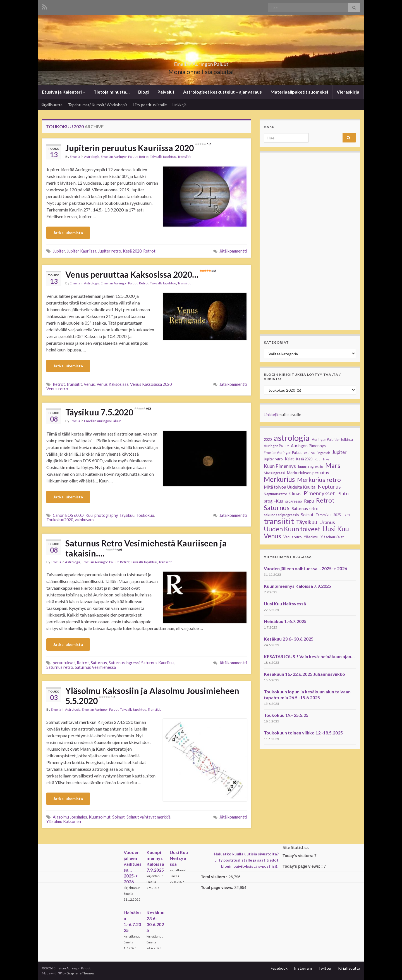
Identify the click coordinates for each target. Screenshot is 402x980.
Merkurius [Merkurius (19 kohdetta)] (279, 479)
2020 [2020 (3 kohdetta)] (268, 440)
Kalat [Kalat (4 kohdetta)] (289, 459)
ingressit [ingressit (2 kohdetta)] (324, 453)
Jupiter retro (110, 251)
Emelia (75, 157)
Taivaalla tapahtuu (163, 157)
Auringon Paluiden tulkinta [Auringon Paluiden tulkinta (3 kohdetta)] (332, 440)
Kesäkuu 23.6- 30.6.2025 (289, 639)
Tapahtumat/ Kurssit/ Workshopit (98, 105)
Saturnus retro (60, 667)
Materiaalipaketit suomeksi (299, 92)
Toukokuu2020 (60, 520)
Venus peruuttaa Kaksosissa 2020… (141, 274)
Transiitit (184, 157)
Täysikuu (127, 515)
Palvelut (166, 92)
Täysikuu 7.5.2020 (108, 412)
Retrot (144, 157)
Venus (89, 384)
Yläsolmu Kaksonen (64, 821)
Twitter (325, 968)
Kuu (89, 515)
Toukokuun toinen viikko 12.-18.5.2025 (303, 733)
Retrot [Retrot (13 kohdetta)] (325, 500)
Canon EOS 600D (68, 515)
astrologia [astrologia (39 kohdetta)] (292, 438)
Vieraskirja (348, 92)
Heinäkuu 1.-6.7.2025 (285, 621)
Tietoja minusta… (112, 92)
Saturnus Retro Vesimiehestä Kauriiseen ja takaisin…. (146, 548)
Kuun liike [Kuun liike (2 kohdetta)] (322, 459)
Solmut (119, 817)
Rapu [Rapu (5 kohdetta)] (309, 501)
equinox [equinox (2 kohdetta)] (310, 453)
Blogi (143, 92)
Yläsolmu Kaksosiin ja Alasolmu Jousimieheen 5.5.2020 (152, 696)
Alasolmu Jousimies (70, 817)
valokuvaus (85, 520)
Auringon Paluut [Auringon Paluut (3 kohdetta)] (276, 446)
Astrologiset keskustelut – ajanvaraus (222, 92)
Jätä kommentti (233, 251)
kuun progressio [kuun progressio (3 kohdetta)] (311, 467)
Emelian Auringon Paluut (201, 62)
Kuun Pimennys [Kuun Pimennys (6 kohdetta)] (280, 466)
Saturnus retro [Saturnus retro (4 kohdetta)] (305, 509)
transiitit (74, 384)
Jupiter (59, 251)
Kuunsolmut (100, 817)
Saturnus (99, 663)
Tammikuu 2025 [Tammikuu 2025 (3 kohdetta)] (328, 515)
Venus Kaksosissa (113, 384)
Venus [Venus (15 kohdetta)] (272, 536)
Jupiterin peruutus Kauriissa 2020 (138, 148)
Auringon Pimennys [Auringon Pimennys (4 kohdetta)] (308, 446)
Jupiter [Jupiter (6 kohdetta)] (339, 452)
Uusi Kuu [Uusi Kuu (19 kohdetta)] (336, 529)
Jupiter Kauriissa (82, 251)
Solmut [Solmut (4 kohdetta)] (307, 515)
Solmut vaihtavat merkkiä (149, 817)
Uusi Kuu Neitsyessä (285, 604)
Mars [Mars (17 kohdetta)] (333, 465)
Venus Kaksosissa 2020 (151, 384)
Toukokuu (145, 515)
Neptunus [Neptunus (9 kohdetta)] (329, 487)
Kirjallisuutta (52, 105)
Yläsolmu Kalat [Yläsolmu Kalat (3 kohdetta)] (332, 537)
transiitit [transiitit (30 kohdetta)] (279, 521)
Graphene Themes (81, 973)
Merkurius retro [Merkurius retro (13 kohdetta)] (319, 480)
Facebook (279, 968)
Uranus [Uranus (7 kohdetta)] (327, 522)
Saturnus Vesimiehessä (95, 667)
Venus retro (57, 389)
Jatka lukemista (68, 233)
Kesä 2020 (132, 251)
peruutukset (64, 663)
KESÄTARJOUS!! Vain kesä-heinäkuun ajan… (309, 656)
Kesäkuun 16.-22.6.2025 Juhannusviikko (304, 674)
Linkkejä (180, 105)
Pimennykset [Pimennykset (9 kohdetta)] (319, 493)
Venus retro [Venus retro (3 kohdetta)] (292, 537)
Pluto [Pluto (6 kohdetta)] (343, 493)
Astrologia (92, 157)
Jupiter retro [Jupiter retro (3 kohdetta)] (273, 459)
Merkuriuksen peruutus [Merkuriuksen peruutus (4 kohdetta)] (308, 473)
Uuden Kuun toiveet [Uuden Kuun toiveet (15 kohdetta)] (292, 529)
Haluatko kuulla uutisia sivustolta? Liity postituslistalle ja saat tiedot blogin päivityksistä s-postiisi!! (246, 860)
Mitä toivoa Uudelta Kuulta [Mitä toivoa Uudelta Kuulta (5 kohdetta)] (290, 487)
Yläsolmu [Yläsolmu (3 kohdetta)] (311, 537)
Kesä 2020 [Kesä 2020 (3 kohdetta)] (304, 459)
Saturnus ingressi (124, 663)
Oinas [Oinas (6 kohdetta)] (295, 493)
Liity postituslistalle (150, 105)
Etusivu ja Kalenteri (63, 92)
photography (106, 515)
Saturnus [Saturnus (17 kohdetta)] (277, 508)
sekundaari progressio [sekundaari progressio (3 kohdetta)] (281, 515)
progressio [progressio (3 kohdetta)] (294, 501)
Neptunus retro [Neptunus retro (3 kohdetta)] (275, 494)
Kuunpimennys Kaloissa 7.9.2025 (297, 586)
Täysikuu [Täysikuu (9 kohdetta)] (307, 522)
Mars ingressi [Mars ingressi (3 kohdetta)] (274, 473)
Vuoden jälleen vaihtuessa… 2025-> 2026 (305, 568)
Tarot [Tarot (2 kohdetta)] (347, 515)
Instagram (303, 968)
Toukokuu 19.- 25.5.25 (286, 715)
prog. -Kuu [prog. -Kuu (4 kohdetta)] (273, 501)
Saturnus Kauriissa (158, 663)
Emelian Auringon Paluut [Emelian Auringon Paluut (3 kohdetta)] (283, 453)
